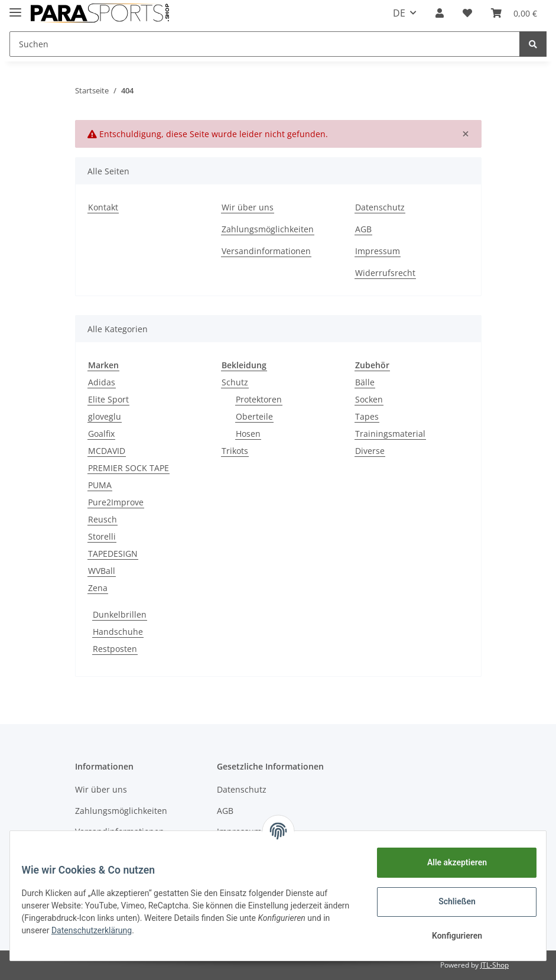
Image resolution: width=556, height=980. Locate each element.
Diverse (370, 451)
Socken (369, 399)
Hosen (248, 434)
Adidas (102, 382)
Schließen (450, 901)
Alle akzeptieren (449, 862)
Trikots (235, 451)
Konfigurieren (449, 936)
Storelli (102, 536)
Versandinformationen (266, 251)
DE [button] (399, 13)
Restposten (115, 649)
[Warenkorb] (514, 13)
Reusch (103, 519)
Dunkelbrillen (120, 614)
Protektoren (259, 399)
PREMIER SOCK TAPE (129, 468)
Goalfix (101, 434)
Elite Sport (108, 399)
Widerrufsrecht (385, 273)
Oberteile (254, 416)
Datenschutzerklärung (123, 930)
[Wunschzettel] (467, 13)
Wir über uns (248, 207)
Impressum (378, 251)
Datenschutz (380, 207)
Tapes (367, 416)
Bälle (365, 382)
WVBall (102, 571)
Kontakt (103, 207)
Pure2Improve (116, 502)
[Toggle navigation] (15, 7)
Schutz (235, 382)
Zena (98, 588)
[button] (440, 13)
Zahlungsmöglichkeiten (268, 229)
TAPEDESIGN (113, 554)
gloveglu (105, 416)
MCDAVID (107, 451)
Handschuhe (118, 632)
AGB (363, 229)
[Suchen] (265, 44)
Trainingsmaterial (390, 434)
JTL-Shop (495, 965)
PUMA (100, 485)
